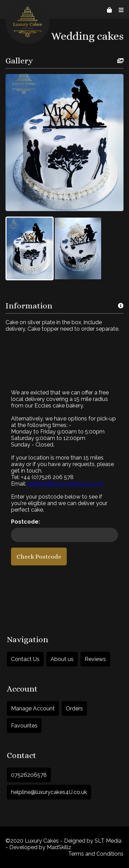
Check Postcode (39, 557)
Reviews (95, 659)
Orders (74, 708)
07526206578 (29, 775)
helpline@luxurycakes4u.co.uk (65, 484)
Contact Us (25, 659)
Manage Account (33, 708)
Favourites (24, 726)
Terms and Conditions (96, 854)
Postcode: (25, 522)
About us (62, 659)
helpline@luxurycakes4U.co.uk (49, 792)
